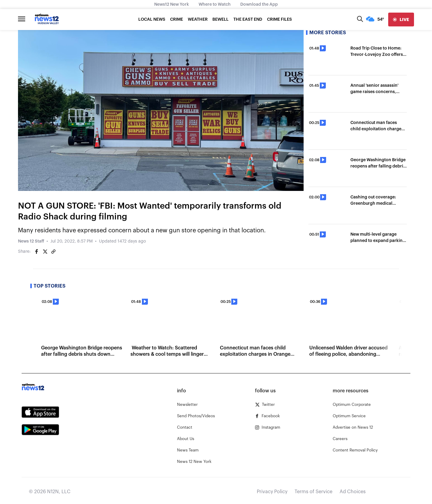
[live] (401, 20)
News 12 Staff (31, 241)
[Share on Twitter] (45, 252)
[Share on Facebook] (37, 252)
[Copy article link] (53, 252)
